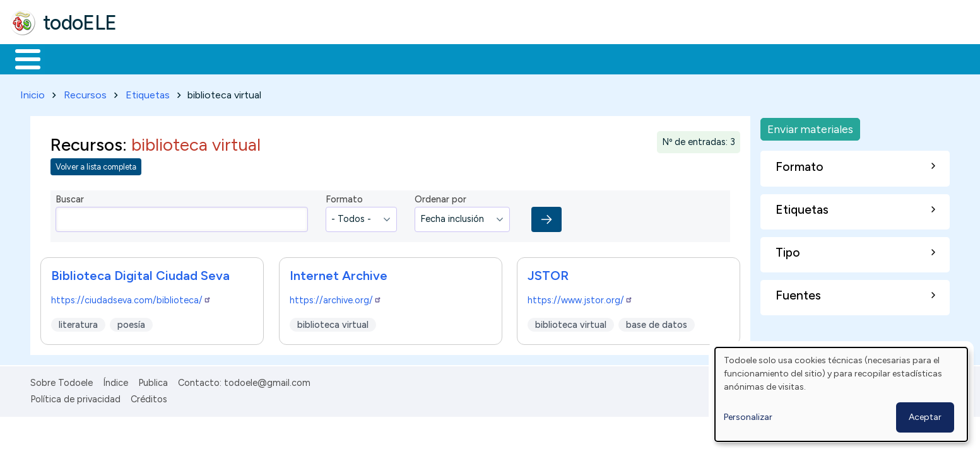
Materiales (71, 58)
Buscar (518, 58)
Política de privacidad (75, 397)
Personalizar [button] (748, 417)
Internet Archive (339, 273)
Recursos (85, 92)
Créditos (149, 397)
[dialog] (841, 394)
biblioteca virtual (333, 322)
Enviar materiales (810, 126)
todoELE (80, 23)
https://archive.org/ (336, 298)
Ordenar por (440, 197)
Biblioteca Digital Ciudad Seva (140, 273)
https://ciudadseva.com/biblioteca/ (131, 298)
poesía (131, 322)
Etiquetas (148, 92)
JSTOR (548, 273)
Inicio (21, 58)
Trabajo (227, 58)
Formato (344, 197)
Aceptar (925, 417)
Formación (152, 58)
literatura (78, 322)
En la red (298, 58)
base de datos (657, 322)
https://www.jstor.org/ (580, 298)
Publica (153, 380)
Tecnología (377, 58)
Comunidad (462, 58)
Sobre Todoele (62, 380)
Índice (115, 380)
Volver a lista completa (96, 165)
